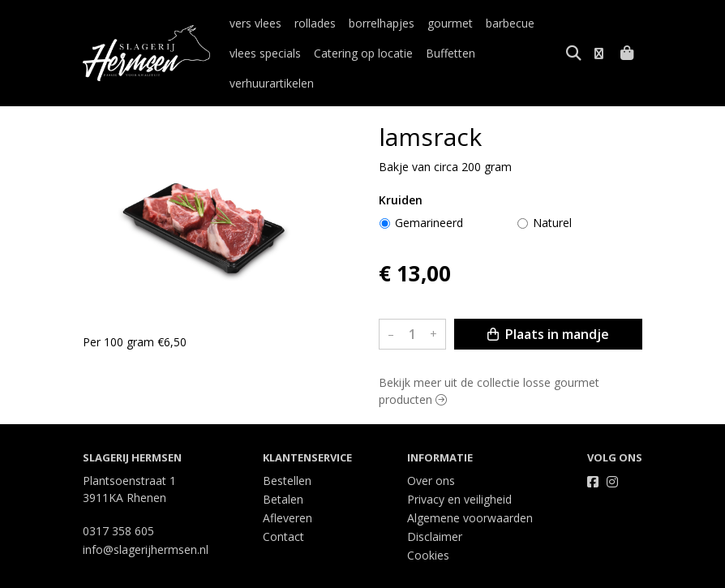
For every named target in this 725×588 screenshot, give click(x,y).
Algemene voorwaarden (470, 488)
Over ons (431, 451)
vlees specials (265, 53)
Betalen (283, 469)
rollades (315, 23)
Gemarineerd (429, 193)
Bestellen (287, 451)
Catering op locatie (363, 53)
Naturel (552, 193)
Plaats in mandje (548, 304)
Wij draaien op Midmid (580, 574)
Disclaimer (435, 506)
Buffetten (450, 53)
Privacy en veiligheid (459, 469)
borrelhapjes (382, 23)
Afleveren (287, 488)
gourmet (450, 23)
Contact (283, 506)
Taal (94, 573)
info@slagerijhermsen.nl (146, 519)
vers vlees (255, 23)
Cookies (428, 525)
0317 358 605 (118, 501)
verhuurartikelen (530, 53)
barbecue (510, 23)
